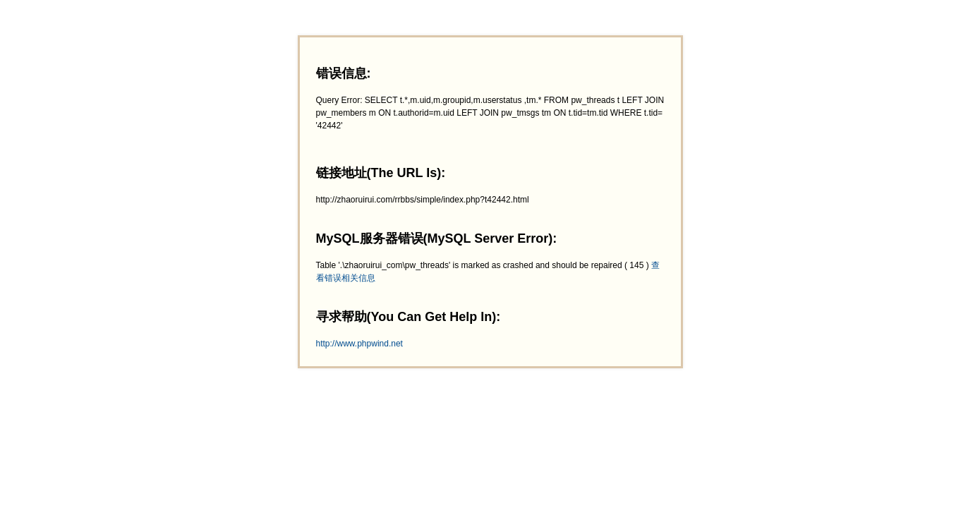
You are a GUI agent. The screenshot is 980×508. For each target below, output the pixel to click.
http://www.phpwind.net (359, 344)
